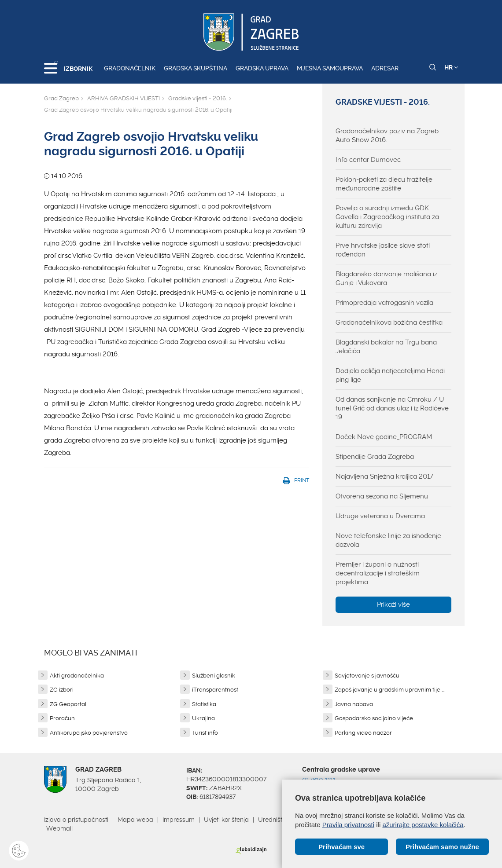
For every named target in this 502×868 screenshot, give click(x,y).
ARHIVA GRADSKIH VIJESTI (124, 98)
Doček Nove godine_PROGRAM (384, 437)
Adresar (385, 68)
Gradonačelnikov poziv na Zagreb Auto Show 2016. (387, 136)
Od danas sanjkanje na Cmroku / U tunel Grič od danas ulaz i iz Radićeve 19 (392, 408)
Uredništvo (273, 820)
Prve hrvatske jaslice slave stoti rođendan (383, 250)
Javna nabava (354, 704)
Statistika (204, 704)
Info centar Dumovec (368, 160)
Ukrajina (203, 718)
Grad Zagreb (61, 98)
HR (451, 67)
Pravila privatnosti (348, 825)
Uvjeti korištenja (226, 820)
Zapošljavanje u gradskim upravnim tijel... (389, 690)
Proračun (62, 718)
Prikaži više (393, 604)
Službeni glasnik (214, 676)
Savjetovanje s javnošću (367, 676)
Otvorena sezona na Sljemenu (382, 496)
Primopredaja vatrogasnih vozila (384, 303)
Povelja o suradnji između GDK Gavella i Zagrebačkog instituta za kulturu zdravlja (387, 217)
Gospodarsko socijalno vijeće (374, 718)
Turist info (205, 733)
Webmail (59, 828)
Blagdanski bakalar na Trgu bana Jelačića (386, 347)
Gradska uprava (262, 68)
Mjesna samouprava (330, 68)
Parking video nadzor (363, 733)
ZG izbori (62, 690)
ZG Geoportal (68, 704)
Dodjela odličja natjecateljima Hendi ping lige (390, 375)
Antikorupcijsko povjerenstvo (89, 733)
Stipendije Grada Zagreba (375, 457)
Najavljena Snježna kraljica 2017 (384, 476)
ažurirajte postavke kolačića (423, 825)
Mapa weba (135, 820)
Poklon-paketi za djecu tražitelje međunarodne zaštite (384, 184)
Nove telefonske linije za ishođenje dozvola (388, 540)
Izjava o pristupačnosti (76, 820)
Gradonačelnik (130, 68)
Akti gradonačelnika (77, 676)
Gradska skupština (196, 68)
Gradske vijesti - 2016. (197, 98)
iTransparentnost (215, 690)
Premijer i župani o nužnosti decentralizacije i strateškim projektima (378, 573)
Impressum (179, 820)
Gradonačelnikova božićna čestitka (389, 322)
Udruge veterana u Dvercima (380, 516)
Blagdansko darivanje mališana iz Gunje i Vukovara (386, 278)
